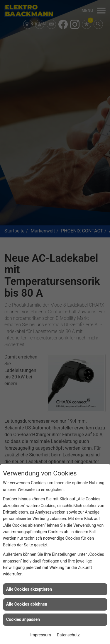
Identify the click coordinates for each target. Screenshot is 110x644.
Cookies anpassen (23, 619)
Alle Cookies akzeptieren (29, 589)
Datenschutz (68, 635)
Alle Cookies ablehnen (27, 604)
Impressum (40, 635)
